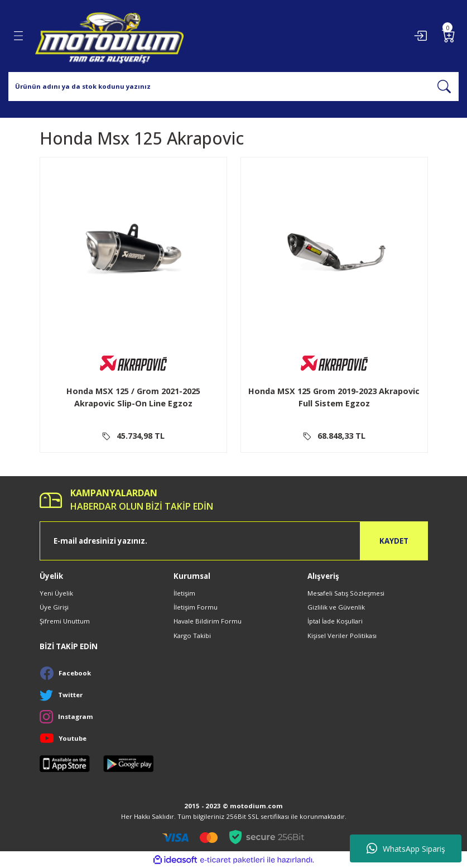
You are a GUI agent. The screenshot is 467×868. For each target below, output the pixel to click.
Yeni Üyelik (56, 593)
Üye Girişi (54, 607)
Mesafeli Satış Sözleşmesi (346, 593)
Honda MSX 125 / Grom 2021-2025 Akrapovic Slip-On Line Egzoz (133, 397)
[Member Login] (420, 36)
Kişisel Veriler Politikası (342, 636)
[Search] (233, 87)
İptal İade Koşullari (335, 621)
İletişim (184, 593)
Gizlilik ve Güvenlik (336, 607)
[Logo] (109, 36)
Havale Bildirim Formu (208, 621)
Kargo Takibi (192, 636)
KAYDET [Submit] (394, 541)
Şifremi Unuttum (65, 621)
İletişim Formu (196, 607)
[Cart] (449, 36)
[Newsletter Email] (234, 541)
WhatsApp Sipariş (406, 848)
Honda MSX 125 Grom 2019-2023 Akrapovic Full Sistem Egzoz (334, 397)
